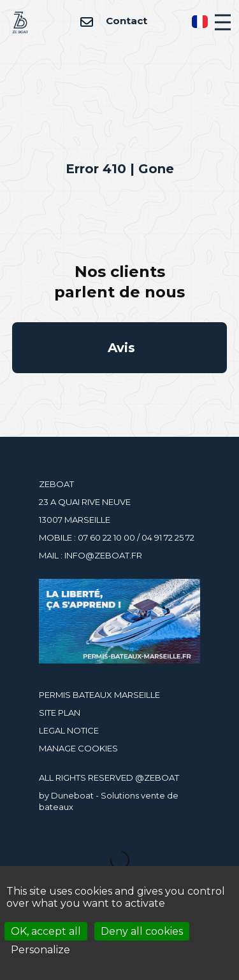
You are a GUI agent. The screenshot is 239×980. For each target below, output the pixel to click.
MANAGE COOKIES (78, 748)
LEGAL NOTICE (69, 730)
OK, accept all (46, 931)
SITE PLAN (60, 713)
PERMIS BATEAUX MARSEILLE (99, 695)
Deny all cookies (142, 931)
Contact (113, 21)
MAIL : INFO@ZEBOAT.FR (91, 555)
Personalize (40, 950)
